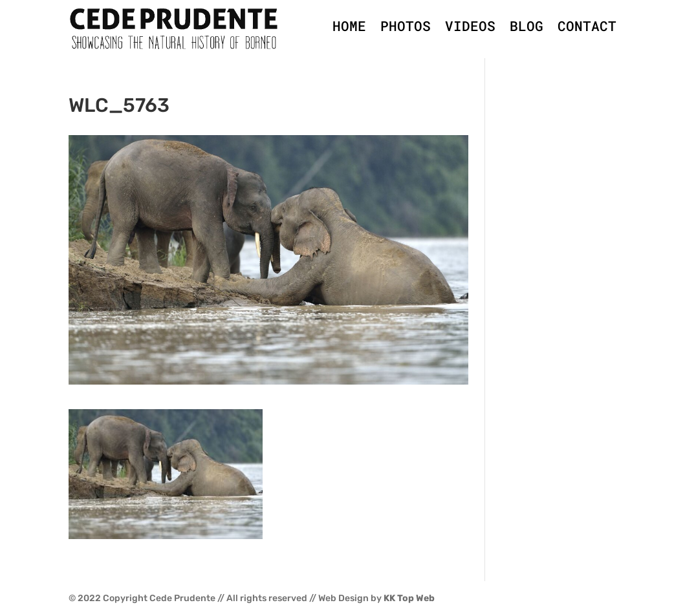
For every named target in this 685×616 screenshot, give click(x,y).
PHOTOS (406, 26)
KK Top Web (409, 598)
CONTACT (587, 26)
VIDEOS (470, 26)
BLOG (527, 26)
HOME (349, 26)
